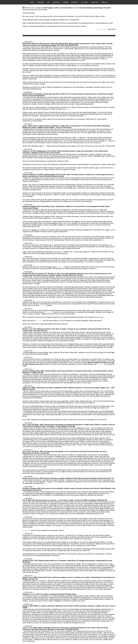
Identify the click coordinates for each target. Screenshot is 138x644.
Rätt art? (105, 2)
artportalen (60, 267)
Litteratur (75, 2)
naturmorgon (49, 312)
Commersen (27, 530)
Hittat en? (95, 2)
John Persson (103, 29)
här (67, 109)
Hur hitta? (85, 2)
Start (32, 2)
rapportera (43, 305)
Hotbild (66, 2)
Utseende (40, 2)
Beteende (56, 2)
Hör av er (100, 364)
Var (48, 2)
